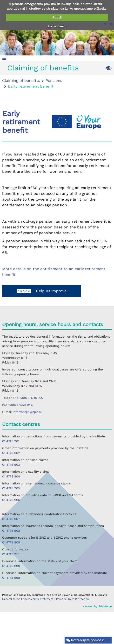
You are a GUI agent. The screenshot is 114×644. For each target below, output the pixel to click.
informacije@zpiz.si (27, 412)
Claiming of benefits (43, 68)
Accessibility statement (39, 599)
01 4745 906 (11, 500)
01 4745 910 (11, 554)
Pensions (54, 80)
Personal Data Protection (73, 599)
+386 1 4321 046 (20, 405)
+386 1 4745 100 (31, 398)
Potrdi (57, 17)
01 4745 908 (11, 531)
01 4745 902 (11, 453)
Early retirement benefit (31, 86)
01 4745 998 (11, 578)
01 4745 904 (11, 476)
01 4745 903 (11, 465)
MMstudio (105, 606)
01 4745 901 (11, 441)
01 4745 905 (11, 488)
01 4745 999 (11, 566)
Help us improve (42, 291)
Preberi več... (57, 26)
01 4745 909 (11, 542)
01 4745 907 (11, 519)
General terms (12, 599)
